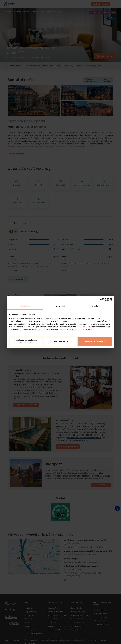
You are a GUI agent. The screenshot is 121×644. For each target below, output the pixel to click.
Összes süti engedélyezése (95, 341)
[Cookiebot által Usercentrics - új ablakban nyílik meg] (102, 299)
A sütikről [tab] (96, 306)
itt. (84, 327)
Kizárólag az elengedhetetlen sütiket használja (26, 341)
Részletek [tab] (60, 306)
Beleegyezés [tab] (25, 306)
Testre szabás (61, 341)
